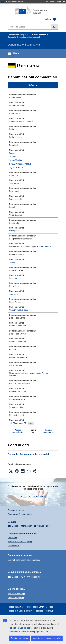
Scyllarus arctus (16, 167)
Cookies (50, 607)
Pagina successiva (48, 431)
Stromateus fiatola (17, 407)
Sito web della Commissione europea (24, 560)
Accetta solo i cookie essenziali (47, 638)
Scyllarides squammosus (20, 164)
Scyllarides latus (16, 160)
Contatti (50, 611)
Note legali (39, 611)
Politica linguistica (16, 607)
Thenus (12, 157)
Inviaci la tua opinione (33, 497)
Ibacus (12, 153)
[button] (11, 471)
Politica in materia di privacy (20, 542)
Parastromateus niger (19, 310)
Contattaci (12, 538)
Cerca (54, 27)
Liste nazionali (40, 35)
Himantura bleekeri (45, 247)
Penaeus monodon (17, 326)
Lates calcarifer (16, 199)
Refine (32, 85)
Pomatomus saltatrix (18, 357)
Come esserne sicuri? (55, 2)
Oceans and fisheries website (21, 514)
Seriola (12, 262)
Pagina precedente (18, 431)
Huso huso (14, 231)
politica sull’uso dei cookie (21, 628)
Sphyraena (14, 183)
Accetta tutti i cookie (20, 638)
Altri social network (35, 577)
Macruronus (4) (20, 423)
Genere (31, 423)
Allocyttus (13, 294)
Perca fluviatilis (16, 215)
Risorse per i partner (35, 607)
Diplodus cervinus (17, 106)
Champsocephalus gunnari (21, 121)
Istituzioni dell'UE (15, 594)
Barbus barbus (16, 137)
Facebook (13, 577)
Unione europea (15, 598)
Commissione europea (17, 35)
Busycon (13, 278)
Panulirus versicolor (18, 391)
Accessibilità (13, 546)
